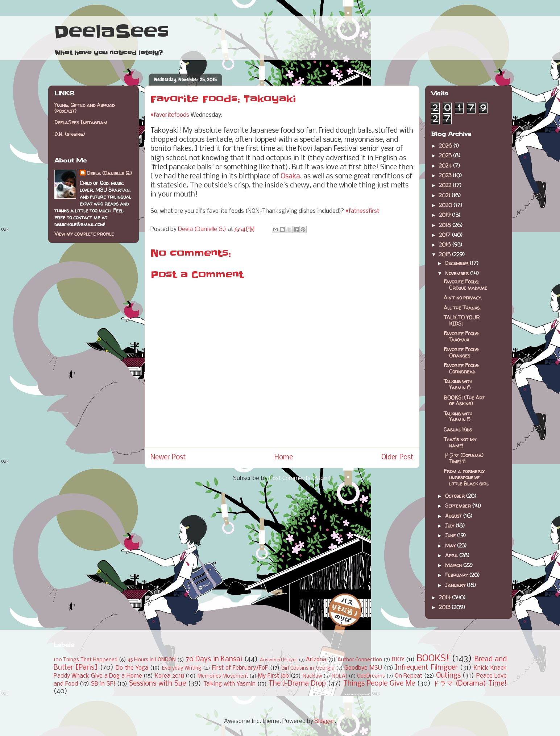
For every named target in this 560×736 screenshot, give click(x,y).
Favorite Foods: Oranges (461, 352)
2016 (446, 245)
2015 (445, 254)
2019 (445, 215)
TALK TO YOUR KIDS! (462, 321)
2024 (446, 166)
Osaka (290, 177)
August (454, 516)
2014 (445, 597)
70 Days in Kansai (214, 659)
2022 (446, 185)
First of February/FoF (240, 668)
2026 (446, 146)
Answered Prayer (279, 660)
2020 (446, 205)
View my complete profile (84, 234)
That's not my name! (460, 442)
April (452, 555)
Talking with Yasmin (229, 684)
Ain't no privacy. (463, 297)
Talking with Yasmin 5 (458, 417)
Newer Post (168, 458)
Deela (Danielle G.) (109, 173)
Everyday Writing (182, 668)
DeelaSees (111, 32)
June (451, 535)
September (459, 506)
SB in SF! (103, 684)
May (451, 545)
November (458, 273)
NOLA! (339, 676)
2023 (446, 175)
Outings (448, 676)
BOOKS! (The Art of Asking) (464, 401)
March (454, 565)
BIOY (398, 660)
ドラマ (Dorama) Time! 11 (464, 458)
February (457, 575)
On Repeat (409, 676)
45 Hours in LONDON (152, 660)
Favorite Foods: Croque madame (465, 285)
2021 (445, 195)
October (456, 496)
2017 (445, 235)
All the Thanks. (462, 308)
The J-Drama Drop (297, 684)
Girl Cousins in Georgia (308, 668)
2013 (445, 607)
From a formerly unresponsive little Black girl (466, 477)
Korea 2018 (169, 676)
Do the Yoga (132, 668)
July (450, 526)
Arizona (316, 660)
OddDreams (371, 676)
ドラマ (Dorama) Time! (470, 684)
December (457, 263)
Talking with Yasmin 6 (458, 384)
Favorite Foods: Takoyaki (461, 336)
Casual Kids (458, 429)
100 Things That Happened (86, 660)
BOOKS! (433, 659)
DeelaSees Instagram (81, 122)
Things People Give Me (379, 684)
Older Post (397, 458)
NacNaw (312, 676)
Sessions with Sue (157, 684)
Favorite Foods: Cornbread (461, 368)
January (456, 585)
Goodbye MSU (363, 668)
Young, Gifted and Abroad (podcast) (84, 108)
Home (284, 458)
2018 (446, 225)
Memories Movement (223, 676)
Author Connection (360, 660)
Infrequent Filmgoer (426, 668)
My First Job (273, 676)
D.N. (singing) (70, 134)
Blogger (325, 721)
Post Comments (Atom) (300, 478)
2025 (446, 155)
